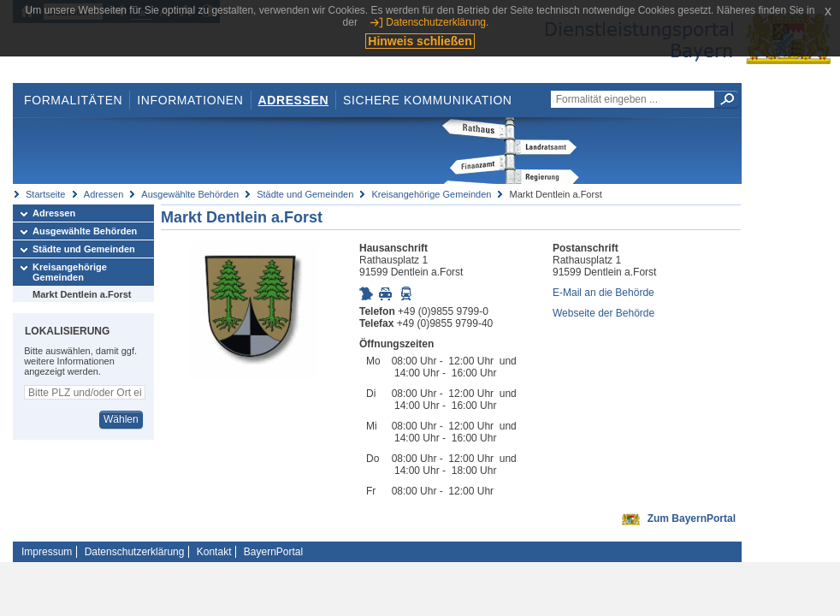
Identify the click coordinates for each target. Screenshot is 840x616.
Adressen (294, 100)
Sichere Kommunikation (428, 100)
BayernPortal (273, 552)
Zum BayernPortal (692, 518)
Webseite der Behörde (603, 313)
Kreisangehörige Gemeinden (431, 194)
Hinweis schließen (420, 41)
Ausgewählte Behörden (190, 194)
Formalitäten (73, 100)
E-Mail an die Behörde (603, 293)
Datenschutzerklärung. (437, 22)
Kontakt (214, 552)
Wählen (121, 419)
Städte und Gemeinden (305, 194)
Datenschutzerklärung (135, 552)
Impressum (47, 552)
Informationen (190, 100)
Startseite (45, 194)
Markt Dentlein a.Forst (82, 294)
